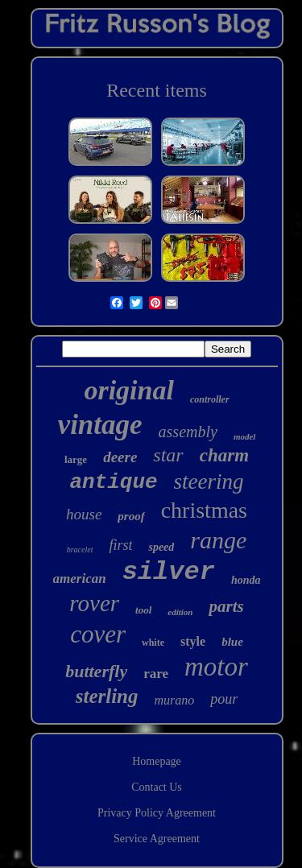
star (168, 455)
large (76, 459)
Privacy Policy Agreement (157, 813)
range (218, 540)
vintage (100, 425)
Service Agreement (157, 839)
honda (246, 580)
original (128, 390)
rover (94, 603)
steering (209, 482)
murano (175, 700)
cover (98, 634)
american (80, 579)
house (84, 514)
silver (169, 572)
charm (224, 455)
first (120, 545)
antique (113, 482)
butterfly (96, 671)
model (245, 436)
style (193, 641)
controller (210, 399)
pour (224, 699)
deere (120, 457)
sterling (107, 696)
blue (232, 642)
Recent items (157, 90)
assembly (188, 432)
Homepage (157, 761)
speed (161, 547)
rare (156, 674)
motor (216, 667)
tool (143, 610)
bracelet (80, 550)
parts (226, 606)
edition (180, 612)
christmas (204, 510)
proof (131, 516)
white (153, 643)
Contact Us (157, 787)
